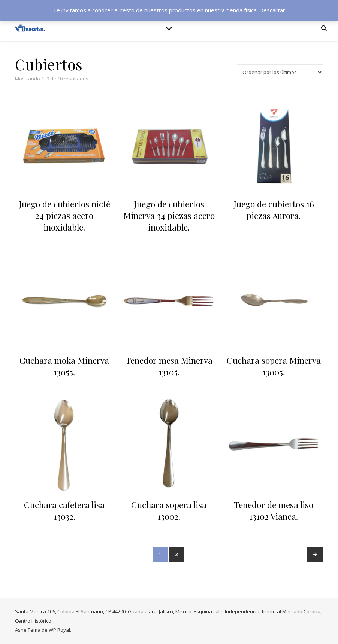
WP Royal (59, 630)
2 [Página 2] (177, 554)
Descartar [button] (272, 10)
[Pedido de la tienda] (280, 72)
